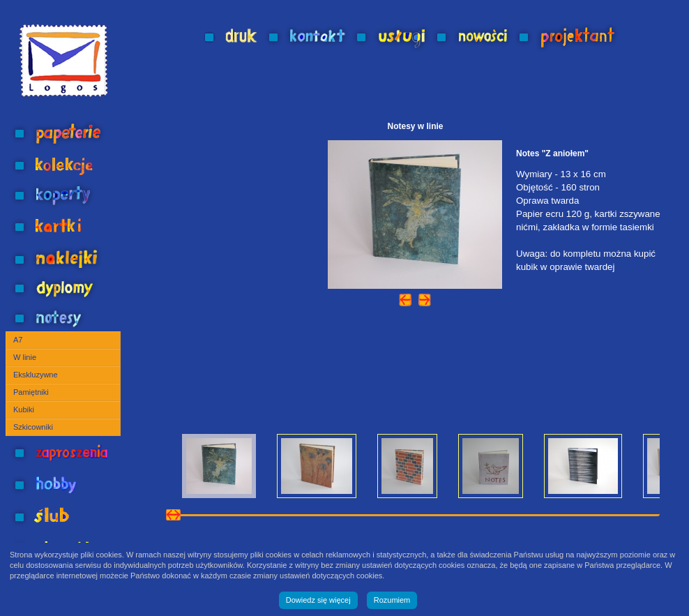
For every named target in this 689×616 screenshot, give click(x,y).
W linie (25, 357)
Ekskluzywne (36, 375)
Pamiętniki (31, 392)
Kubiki (24, 410)
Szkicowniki (33, 427)
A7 (18, 340)
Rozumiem (392, 600)
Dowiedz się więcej (318, 600)
